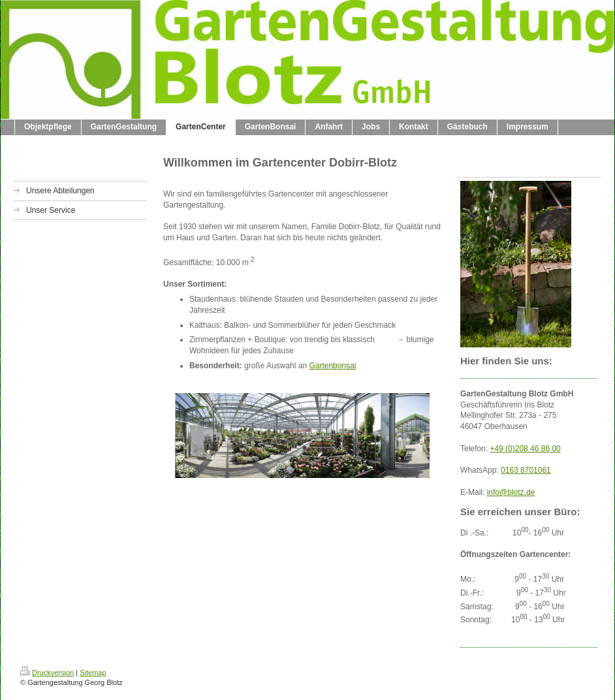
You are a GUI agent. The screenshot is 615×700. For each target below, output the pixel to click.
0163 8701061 (526, 470)
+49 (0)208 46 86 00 (525, 449)
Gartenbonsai (332, 366)
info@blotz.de (511, 492)
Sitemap (93, 673)
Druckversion (47, 673)
